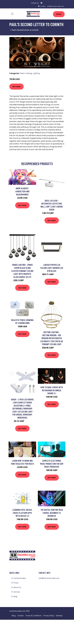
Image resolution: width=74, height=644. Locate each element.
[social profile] (41, 3)
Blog (15, 596)
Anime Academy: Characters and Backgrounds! (22, 191)
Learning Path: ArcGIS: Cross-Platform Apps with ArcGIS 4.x (22, 513)
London (41, 6)
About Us (17, 587)
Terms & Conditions (33, 616)
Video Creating (26, 73)
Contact (20, 616)
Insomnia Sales (20, 578)
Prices (59, 14)
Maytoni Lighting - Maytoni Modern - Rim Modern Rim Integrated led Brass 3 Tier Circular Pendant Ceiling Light (52, 338)
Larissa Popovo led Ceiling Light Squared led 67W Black (52, 268)
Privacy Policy (49, 616)
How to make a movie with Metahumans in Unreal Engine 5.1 (52, 390)
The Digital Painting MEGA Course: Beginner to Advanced (52, 513)
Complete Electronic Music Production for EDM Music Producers (52, 464)
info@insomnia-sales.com (55, 6)
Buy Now (16, 87)
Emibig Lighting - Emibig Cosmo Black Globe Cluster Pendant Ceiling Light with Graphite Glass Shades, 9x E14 (22, 271)
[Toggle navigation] (12, 14)
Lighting (36, 73)
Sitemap (59, 616)
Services (17, 592)
